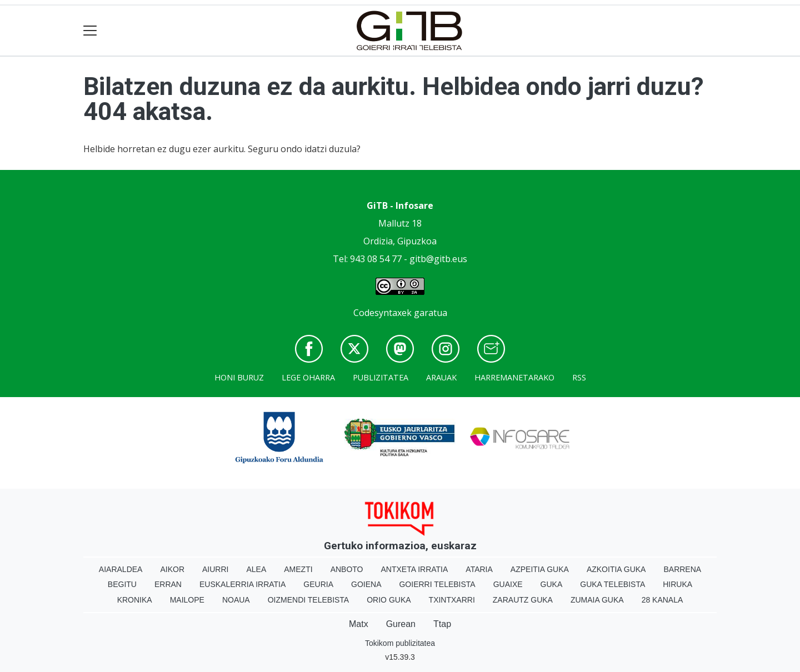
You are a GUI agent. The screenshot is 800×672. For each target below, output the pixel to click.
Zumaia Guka (597, 600)
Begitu (122, 584)
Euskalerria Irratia (242, 584)
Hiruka (677, 584)
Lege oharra (308, 377)
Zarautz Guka (523, 600)
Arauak (441, 377)
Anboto (347, 569)
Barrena (682, 569)
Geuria (318, 584)
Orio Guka (389, 600)
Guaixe (508, 584)
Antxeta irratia (415, 569)
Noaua (236, 600)
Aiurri (215, 569)
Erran (168, 584)
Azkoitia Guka (616, 569)
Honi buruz (239, 377)
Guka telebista (612, 584)
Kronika (135, 600)
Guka (552, 584)
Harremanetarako (514, 377)
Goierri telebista (437, 584)
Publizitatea (381, 377)
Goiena (366, 584)
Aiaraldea (121, 569)
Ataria (479, 569)
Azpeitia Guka (540, 569)
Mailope (187, 600)
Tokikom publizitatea (400, 643)
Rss (579, 377)
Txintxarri (452, 600)
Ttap (442, 624)
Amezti (298, 569)
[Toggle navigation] (90, 31)
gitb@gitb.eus (438, 259)
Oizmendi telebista (309, 600)
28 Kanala (662, 600)
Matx (359, 624)
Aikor (172, 569)
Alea (256, 569)
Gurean (401, 624)
